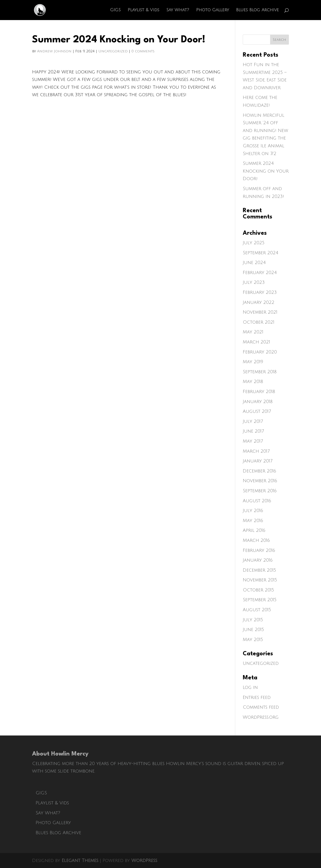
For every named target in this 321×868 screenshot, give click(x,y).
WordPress (144, 860)
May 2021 (253, 332)
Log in (250, 687)
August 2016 (257, 501)
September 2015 (260, 600)
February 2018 (259, 392)
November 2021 (260, 312)
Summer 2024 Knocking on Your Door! (266, 171)
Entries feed (257, 697)
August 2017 (257, 411)
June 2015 (253, 630)
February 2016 (259, 550)
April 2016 (254, 530)
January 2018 (258, 402)
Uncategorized (113, 51)
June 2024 (254, 263)
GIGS (115, 10)
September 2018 (260, 372)
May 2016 (253, 521)
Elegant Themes (80, 860)
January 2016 (258, 560)
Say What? (178, 10)
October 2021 (259, 322)
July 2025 (254, 243)
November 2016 (260, 481)
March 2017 (256, 451)
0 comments (143, 51)
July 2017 (253, 421)
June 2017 (253, 431)
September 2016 (260, 491)
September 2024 (260, 253)
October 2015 (258, 590)
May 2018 (253, 382)
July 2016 (253, 511)
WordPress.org (261, 717)
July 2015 (253, 620)
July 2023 (254, 282)
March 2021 (256, 342)
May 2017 (253, 441)
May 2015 (253, 640)
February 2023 (260, 292)
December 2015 (259, 570)
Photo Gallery (213, 10)
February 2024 (260, 273)
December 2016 (259, 471)
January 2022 (259, 302)
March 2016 (256, 540)
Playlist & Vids (143, 10)
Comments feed (261, 707)
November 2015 (260, 580)
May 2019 (253, 362)
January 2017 (258, 461)
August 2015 (257, 610)
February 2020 (260, 352)
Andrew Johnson (54, 51)
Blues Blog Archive (257, 10)
